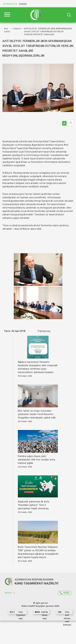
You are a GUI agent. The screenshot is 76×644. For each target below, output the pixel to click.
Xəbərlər (17, 29)
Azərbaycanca (10, 4)
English (23, 4)
